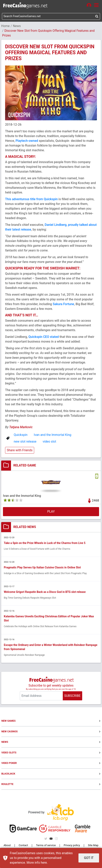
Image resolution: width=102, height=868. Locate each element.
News (17, 27)
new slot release (25, 443)
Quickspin (21, 436)
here (44, 863)
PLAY (51, 513)
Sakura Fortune (63, 305)
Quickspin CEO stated (44, 338)
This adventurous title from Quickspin (31, 200)
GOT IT (89, 858)
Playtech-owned (27, 142)
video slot (49, 443)
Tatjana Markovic (21, 428)
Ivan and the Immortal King (52, 436)
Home (5, 27)
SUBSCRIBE (72, 698)
